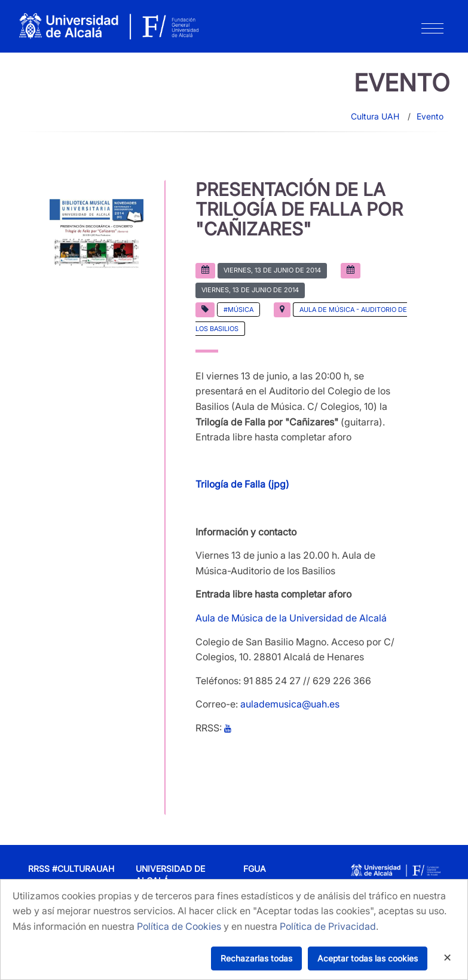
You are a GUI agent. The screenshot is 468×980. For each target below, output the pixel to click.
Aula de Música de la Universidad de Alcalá (291, 618)
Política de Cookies (179, 926)
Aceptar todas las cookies (368, 958)
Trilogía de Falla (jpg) (242, 484)
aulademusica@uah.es (290, 704)
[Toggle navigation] (432, 31)
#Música (238, 310)
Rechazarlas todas (256, 958)
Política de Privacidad (328, 926)
